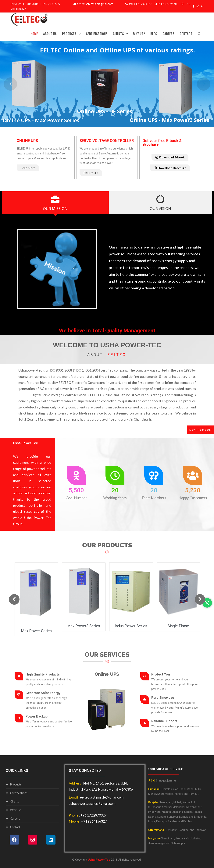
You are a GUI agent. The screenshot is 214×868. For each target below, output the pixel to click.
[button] (28, 168)
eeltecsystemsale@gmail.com (95, 4)
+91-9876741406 (168, 4)
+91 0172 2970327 (140, 4)
